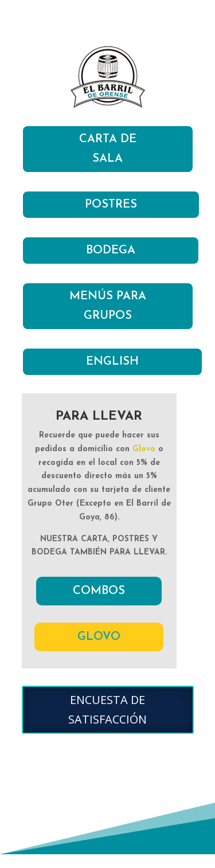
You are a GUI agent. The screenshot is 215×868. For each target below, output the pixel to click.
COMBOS (99, 591)
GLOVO (99, 637)
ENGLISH (112, 362)
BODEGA (111, 251)
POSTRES (111, 205)
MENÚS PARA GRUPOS (108, 306)
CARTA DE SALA (108, 149)
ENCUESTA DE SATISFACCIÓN (107, 709)
